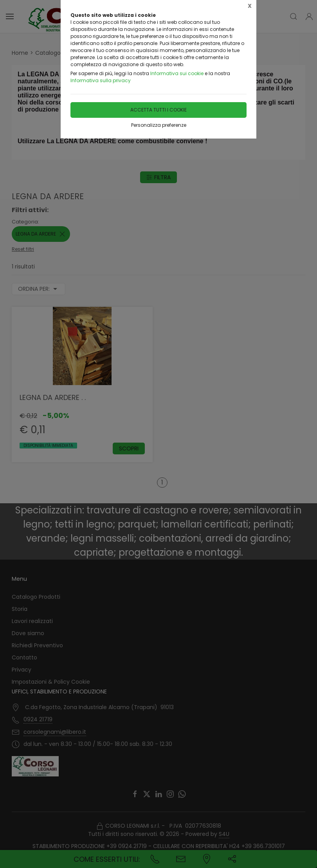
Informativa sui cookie (177, 73)
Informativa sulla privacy (101, 80)
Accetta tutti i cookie (158, 110)
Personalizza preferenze (159, 125)
